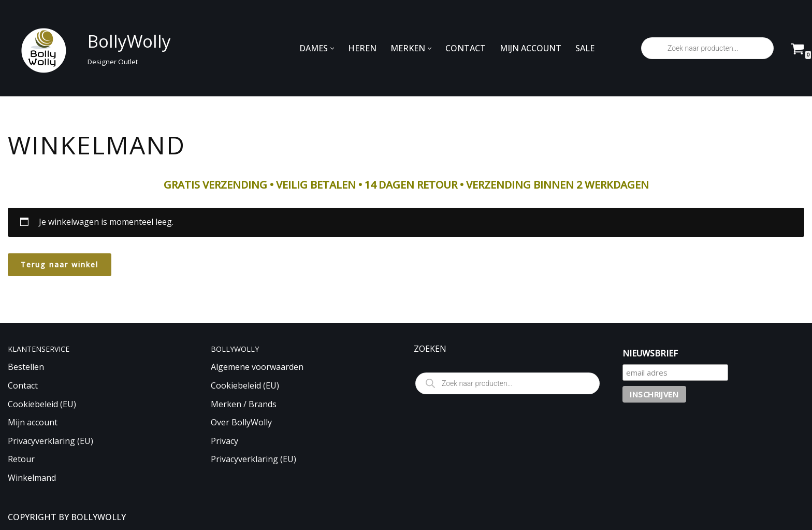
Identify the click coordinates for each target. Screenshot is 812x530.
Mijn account (33, 422)
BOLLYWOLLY (98, 517)
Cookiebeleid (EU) (42, 404)
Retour (21, 459)
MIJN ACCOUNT (531, 48)
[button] (332, 48)
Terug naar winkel (60, 264)
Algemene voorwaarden (257, 367)
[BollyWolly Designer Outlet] (86, 48)
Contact (23, 385)
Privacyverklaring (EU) (50, 441)
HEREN (362, 48)
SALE (585, 48)
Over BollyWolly (241, 422)
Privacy (224, 441)
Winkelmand (32, 478)
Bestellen (26, 367)
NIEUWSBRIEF (650, 353)
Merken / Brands (244, 404)
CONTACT (466, 48)
